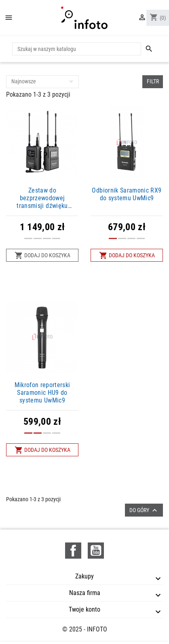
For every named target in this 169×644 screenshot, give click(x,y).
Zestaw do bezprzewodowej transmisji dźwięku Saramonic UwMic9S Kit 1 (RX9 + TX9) (42, 206)
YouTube (96, 551)
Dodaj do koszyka (42, 255)
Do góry (144, 510)
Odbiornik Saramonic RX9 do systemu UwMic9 (127, 194)
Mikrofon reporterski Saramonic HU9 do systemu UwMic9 (42, 393)
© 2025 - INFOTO (85, 629)
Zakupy (84, 576)
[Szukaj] (77, 49)
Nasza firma (85, 593)
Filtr (153, 81)
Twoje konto (84, 609)
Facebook (73, 551)
